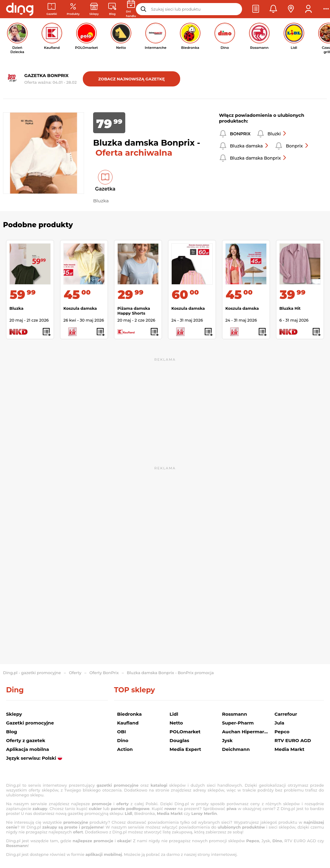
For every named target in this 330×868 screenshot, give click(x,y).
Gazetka (105, 189)
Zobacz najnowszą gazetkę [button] (131, 79)
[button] (256, 9)
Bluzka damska (249, 146)
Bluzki (277, 134)
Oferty (75, 673)
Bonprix (297, 146)
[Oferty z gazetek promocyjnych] (73, 9)
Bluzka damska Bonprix (258, 158)
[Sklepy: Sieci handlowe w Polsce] (94, 9)
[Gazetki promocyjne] (52, 9)
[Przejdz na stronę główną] (20, 9)
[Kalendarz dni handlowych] (131, 9)
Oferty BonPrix (104, 673)
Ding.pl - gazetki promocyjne (32, 673)
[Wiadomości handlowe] (112, 9)
